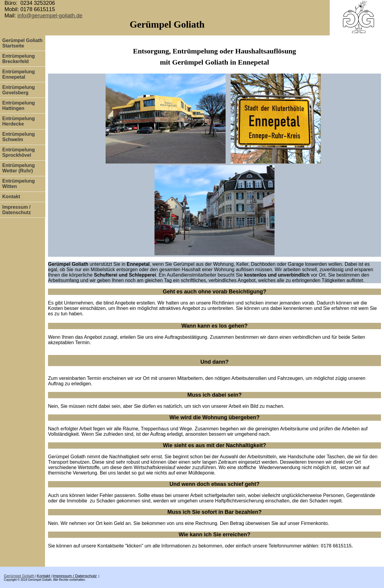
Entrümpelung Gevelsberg (19, 90)
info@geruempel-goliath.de (50, 16)
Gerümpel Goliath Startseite (22, 43)
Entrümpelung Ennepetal (19, 74)
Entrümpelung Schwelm (19, 137)
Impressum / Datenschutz (17, 210)
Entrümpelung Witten (19, 184)
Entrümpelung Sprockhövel (19, 152)
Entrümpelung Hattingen (19, 106)
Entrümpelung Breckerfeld (19, 59)
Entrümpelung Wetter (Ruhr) (19, 168)
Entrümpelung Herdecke (19, 121)
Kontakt (11, 197)
